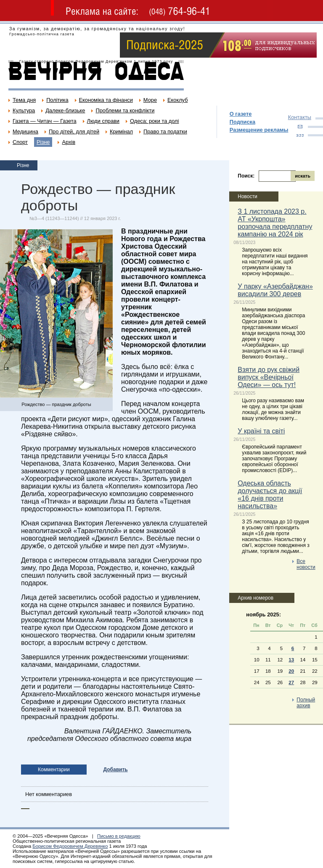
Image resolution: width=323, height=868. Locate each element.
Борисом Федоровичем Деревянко (70, 846)
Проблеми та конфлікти (125, 110)
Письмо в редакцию (119, 836)
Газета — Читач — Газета (45, 121)
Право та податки (165, 131)
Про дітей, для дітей (74, 131)
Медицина (25, 131)
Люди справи (103, 121)
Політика (57, 100)
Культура (24, 110)
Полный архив (306, 703)
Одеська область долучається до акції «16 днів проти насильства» (270, 495)
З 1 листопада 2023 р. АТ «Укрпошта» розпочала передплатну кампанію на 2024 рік (275, 223)
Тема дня (24, 100)
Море (150, 100)
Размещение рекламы (259, 130)
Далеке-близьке (65, 110)
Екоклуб (177, 100)
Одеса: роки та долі (154, 121)
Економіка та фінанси (106, 100)
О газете (241, 114)
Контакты (300, 117)
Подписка (242, 122)
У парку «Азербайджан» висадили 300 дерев (275, 290)
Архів (69, 142)
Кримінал (121, 131)
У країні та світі (261, 431)
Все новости (306, 564)
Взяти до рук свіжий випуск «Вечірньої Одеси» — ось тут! (269, 377)
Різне (43, 142)
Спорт (20, 142)
